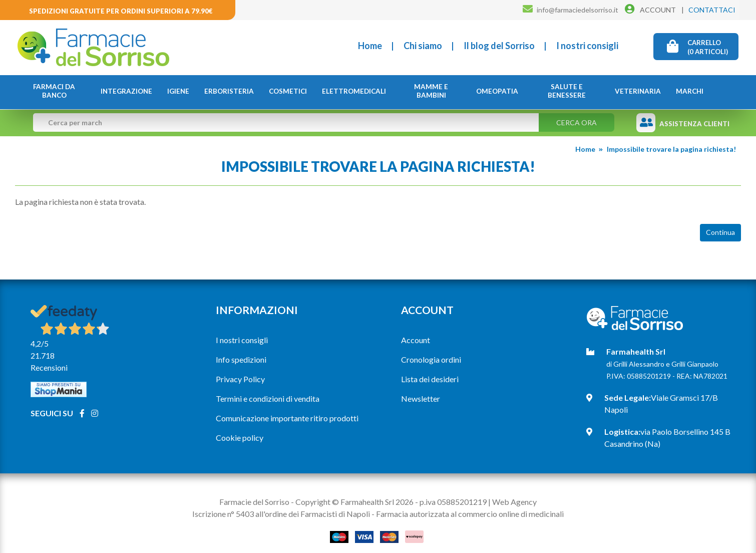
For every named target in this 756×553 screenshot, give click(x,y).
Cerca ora (577, 122)
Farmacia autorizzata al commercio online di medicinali (470, 514)
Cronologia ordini (431, 359)
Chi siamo (423, 46)
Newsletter (421, 398)
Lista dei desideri (430, 379)
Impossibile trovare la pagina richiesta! (671, 149)
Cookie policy (240, 438)
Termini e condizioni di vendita (268, 398)
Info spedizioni (241, 359)
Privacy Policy (240, 379)
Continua (720, 232)
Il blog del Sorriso (499, 46)
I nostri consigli (587, 46)
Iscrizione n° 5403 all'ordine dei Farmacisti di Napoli (281, 514)
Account (416, 340)
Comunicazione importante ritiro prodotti (287, 418)
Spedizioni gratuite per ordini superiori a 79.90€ (121, 11)
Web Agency (514, 502)
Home (370, 46)
